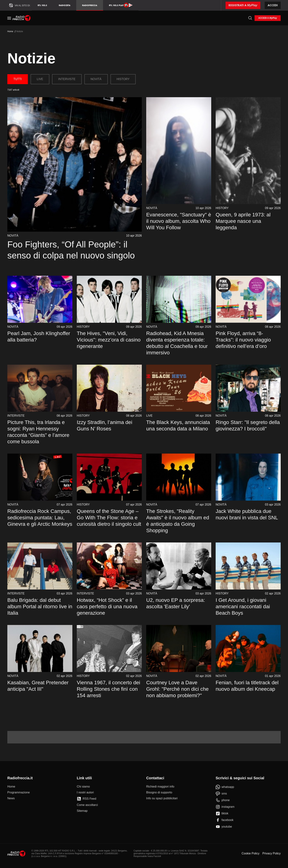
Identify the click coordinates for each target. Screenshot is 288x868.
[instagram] (225, 807)
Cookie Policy (250, 853)
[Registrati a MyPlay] (243, 5)
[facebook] (225, 820)
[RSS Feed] (87, 799)
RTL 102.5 (42, 5)
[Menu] (9, 18)
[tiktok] (222, 813)
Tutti (18, 79)
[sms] (221, 794)
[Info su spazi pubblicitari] (162, 798)
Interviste (67, 79)
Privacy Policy (271, 853)
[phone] (223, 800)
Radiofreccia (90, 5)
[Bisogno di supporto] (159, 792)
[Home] (22, 18)
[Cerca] (250, 18)
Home (10, 31)
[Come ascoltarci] (87, 805)
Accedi (273, 5)
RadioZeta (65, 5)
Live (40, 79)
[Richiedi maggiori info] (160, 787)
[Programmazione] (19, 792)
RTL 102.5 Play (121, 5)
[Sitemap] (82, 811)
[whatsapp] (225, 787)
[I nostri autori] (85, 792)
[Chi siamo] (83, 787)
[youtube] (224, 827)
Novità (96, 79)
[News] (11, 798)
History (123, 79)
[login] (268, 18)
